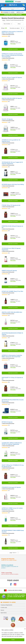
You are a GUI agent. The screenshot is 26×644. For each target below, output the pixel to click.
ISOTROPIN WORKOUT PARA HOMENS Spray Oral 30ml (13, 531)
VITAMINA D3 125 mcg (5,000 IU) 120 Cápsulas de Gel (11, 141)
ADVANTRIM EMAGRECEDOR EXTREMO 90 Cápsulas (12, 334)
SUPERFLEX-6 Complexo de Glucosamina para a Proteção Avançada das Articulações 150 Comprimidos (12, 55)
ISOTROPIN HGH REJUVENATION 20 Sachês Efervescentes (13, 401)
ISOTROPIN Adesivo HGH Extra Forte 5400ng (13, 184)
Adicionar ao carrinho (13, 49)
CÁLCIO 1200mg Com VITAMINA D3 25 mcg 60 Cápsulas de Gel (13, 466)
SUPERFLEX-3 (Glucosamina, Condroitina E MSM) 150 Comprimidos (12, 32)
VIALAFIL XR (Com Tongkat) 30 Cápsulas (12, 78)
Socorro (2, 610)
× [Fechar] (25, 629)
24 (22, 28)
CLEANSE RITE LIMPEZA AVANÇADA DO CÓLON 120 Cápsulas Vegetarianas (12, 444)
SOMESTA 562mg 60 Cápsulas (9, 271)
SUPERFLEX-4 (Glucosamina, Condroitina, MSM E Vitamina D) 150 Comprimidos (12, 356)
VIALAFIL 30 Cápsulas (7, 119)
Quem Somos (4, 613)
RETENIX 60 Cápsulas (7, 422)
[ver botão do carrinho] (24, 5)
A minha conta (4, 608)
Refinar (19, 24)
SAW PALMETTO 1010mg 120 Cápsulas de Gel (12, 378)
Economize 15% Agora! (8, 12)
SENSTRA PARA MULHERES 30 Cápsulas (12, 98)
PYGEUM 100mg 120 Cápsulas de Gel (11, 205)
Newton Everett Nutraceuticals (9, 35)
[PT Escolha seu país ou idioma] (6, 5)
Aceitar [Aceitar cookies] (13, 640)
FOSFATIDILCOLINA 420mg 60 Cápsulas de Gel (12, 227)
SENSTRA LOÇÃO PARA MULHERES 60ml (12, 312)
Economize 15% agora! (8, 602)
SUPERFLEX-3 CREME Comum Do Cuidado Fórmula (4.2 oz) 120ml (12, 509)
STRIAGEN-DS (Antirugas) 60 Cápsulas (11, 487)
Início (4, 20)
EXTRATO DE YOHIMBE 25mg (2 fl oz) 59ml (12, 291)
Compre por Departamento (6, 605)
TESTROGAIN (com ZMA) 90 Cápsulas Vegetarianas (11, 249)
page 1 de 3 (13, 553)
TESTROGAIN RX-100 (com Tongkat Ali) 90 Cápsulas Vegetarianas (12, 163)
